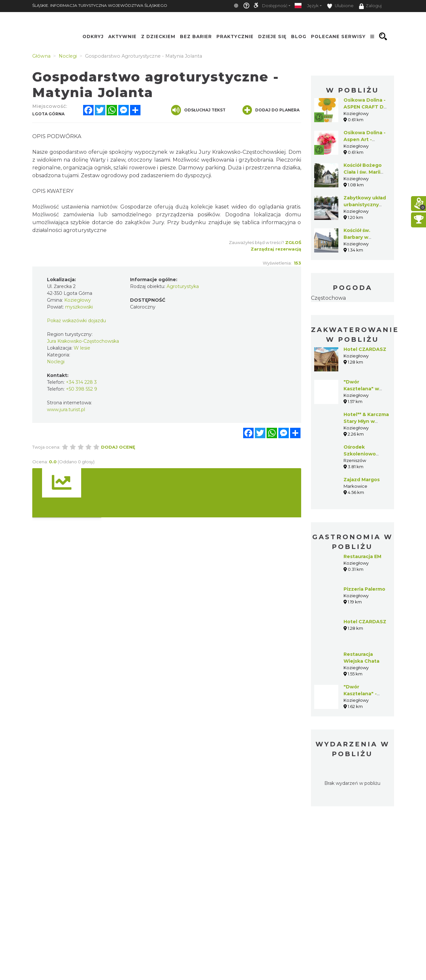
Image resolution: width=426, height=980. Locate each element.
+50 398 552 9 (81, 389)
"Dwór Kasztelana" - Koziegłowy (360, 694)
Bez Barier (196, 36)
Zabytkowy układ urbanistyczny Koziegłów (365, 205)
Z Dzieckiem (158, 36)
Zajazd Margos (362, 480)
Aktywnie (122, 36)
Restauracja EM (362, 556)
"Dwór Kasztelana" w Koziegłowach (361, 389)
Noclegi (56, 362)
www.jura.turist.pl (66, 410)
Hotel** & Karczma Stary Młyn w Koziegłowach (366, 421)
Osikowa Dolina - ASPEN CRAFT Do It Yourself (365, 107)
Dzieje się (272, 36)
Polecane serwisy (338, 36)
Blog (299, 36)
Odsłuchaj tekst (198, 110)
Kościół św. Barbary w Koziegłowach (361, 237)
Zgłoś (293, 242)
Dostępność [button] (275, 6)
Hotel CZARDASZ (365, 349)
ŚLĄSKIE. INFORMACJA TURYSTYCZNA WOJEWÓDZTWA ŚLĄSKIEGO (100, 5)
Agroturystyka (183, 286)
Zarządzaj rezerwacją (276, 249)
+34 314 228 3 (81, 382)
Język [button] (313, 6)
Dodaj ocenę (118, 447)
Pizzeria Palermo (364, 589)
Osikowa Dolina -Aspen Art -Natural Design (365, 139)
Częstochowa (328, 298)
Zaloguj (370, 6)
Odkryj (93, 36)
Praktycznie (235, 36)
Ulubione (340, 6)
